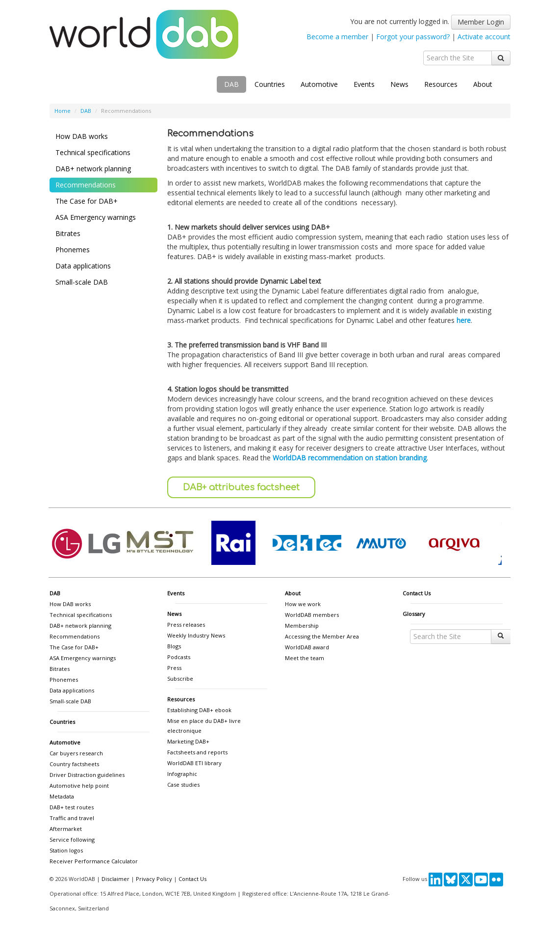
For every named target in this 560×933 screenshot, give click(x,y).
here (464, 320)
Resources (441, 84)
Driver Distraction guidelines (87, 775)
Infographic (182, 774)
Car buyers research (76, 753)
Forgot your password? (413, 37)
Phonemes (73, 250)
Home (63, 111)
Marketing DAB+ (188, 741)
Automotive (319, 84)
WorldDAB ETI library (194, 763)
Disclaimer (115, 879)
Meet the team (305, 658)
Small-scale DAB (82, 282)
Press (174, 668)
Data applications (83, 266)
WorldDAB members (312, 615)
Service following (72, 840)
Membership (302, 626)
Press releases (186, 625)
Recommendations (86, 185)
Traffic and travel (72, 818)
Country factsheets (74, 764)
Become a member (337, 37)
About (483, 84)
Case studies (183, 785)
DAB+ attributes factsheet (241, 487)
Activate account (484, 37)
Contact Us (417, 593)
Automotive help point (79, 786)
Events (364, 84)
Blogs (174, 646)
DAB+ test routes (72, 807)
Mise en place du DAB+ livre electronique (204, 726)
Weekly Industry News (196, 635)
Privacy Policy (154, 879)
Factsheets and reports (197, 752)
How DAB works (82, 136)
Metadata (62, 796)
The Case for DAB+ (87, 201)
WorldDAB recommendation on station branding (350, 458)
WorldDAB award (307, 647)
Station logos (66, 850)
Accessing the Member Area (322, 636)
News (399, 84)
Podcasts (179, 657)
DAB (231, 84)
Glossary (414, 614)
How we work (303, 604)
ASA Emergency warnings (96, 217)
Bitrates (68, 233)
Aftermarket (66, 829)
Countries (270, 84)
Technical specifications (93, 152)
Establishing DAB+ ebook (199, 710)
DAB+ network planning (93, 169)
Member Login (481, 22)
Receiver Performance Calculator (94, 861)
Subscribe (180, 679)
